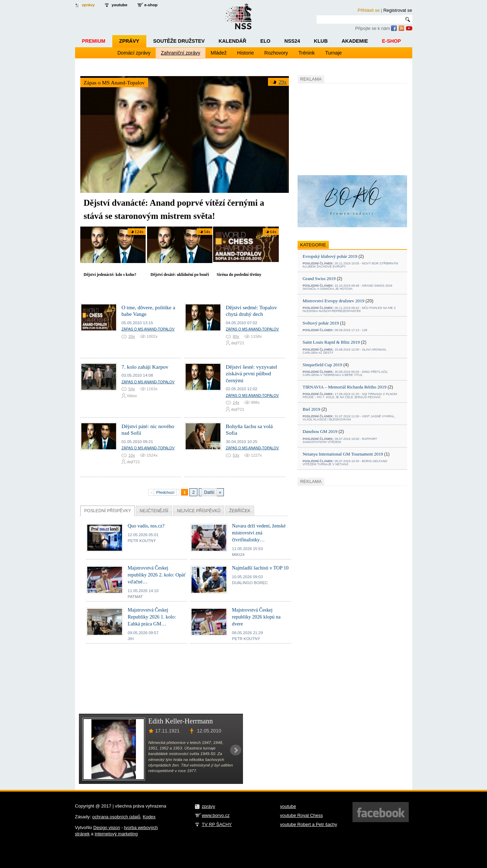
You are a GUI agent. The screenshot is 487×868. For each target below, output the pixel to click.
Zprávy (129, 41)
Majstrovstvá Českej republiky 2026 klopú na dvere (256, 617)
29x (282, 82)
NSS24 (292, 41)
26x (132, 336)
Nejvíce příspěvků (199, 511)
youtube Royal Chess (302, 815)
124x (139, 232)
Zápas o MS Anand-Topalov (114, 83)
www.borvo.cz (216, 815)
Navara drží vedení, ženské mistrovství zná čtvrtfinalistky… (259, 533)
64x (273, 232)
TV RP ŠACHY (217, 824)
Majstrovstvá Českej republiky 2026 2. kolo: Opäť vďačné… (157, 575)
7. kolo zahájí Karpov (145, 367)
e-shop (151, 5)
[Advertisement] (350, 128)
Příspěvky (108, 511)
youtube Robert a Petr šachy (309, 824)
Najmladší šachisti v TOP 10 (260, 568)
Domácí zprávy (134, 53)
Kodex (149, 817)
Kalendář (233, 41)
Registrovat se (398, 10)
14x (236, 402)
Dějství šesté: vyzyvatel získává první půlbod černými (252, 374)
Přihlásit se (369, 10)
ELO (265, 41)
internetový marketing (116, 834)
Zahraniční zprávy (181, 53)
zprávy (88, 5)
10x (132, 455)
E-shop (392, 41)
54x (207, 232)
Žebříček (240, 511)
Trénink (306, 53)
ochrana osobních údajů (116, 817)
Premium (94, 41)
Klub (321, 41)
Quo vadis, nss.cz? (146, 526)
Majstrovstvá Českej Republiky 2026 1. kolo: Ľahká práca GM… (152, 617)
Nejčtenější (154, 511)
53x (236, 455)
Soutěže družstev (179, 41)
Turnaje (333, 53)
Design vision (107, 828)
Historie (245, 53)
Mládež (219, 53)
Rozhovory (276, 53)
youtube (119, 5)
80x (236, 336)
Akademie (355, 41)
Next (236, 750)
